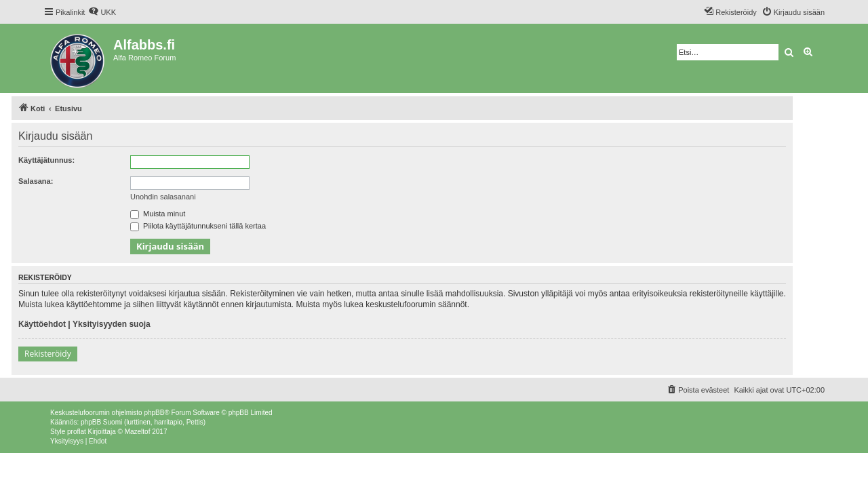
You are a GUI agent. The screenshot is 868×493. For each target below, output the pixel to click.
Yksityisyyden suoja (112, 324)
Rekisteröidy (48, 354)
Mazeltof (138, 432)
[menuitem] (102, 12)
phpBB (154, 413)
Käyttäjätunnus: (46, 160)
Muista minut (158, 214)
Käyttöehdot (42, 324)
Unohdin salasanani (163, 197)
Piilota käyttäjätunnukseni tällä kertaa (198, 226)
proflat (77, 432)
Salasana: (36, 181)
